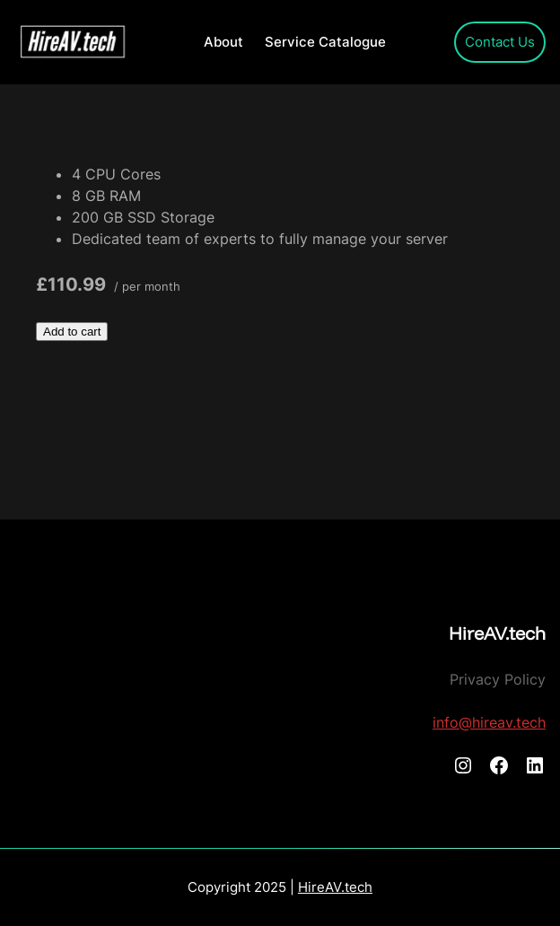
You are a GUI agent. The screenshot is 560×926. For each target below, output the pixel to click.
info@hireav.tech (489, 722)
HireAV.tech (497, 633)
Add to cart (72, 332)
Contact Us (500, 42)
